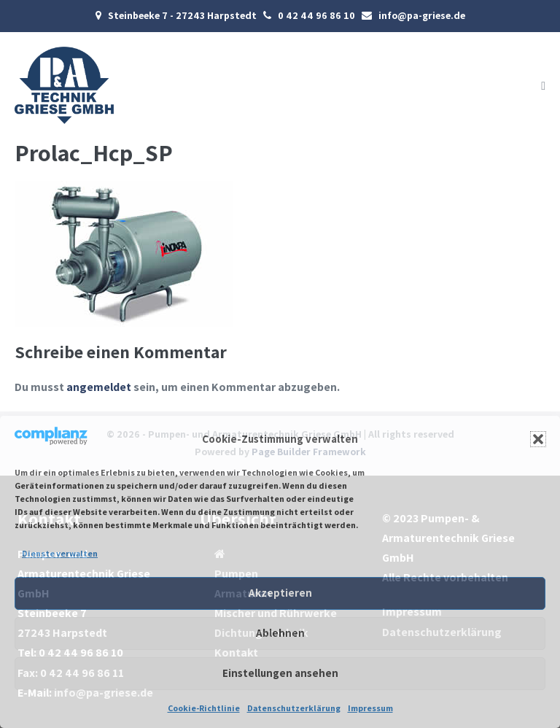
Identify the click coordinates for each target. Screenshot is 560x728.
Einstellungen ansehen (280, 673)
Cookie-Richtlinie (204, 708)
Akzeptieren (280, 593)
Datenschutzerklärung (294, 708)
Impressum (370, 708)
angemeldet (99, 387)
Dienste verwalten (60, 553)
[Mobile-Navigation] (543, 86)
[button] (538, 439)
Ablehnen (280, 633)
